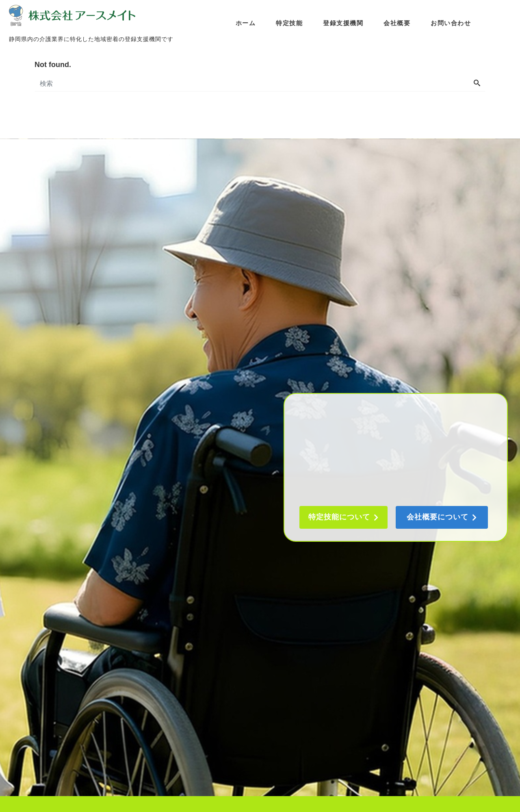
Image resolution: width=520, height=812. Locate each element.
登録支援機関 (343, 23)
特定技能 (290, 23)
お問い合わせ (451, 23)
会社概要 (397, 23)
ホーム (246, 23)
